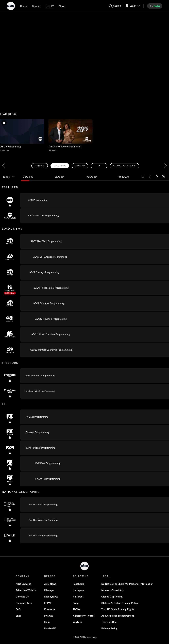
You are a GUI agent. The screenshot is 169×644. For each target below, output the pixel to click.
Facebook (78, 584)
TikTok (76, 609)
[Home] (23, 6)
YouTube (78, 622)
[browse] (36, 6)
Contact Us (22, 597)
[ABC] (11, 6)
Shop (19, 616)
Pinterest (78, 597)
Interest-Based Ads (113, 590)
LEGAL (106, 576)
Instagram (79, 590)
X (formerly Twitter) (84, 616)
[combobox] (84, 357)
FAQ (18, 609)
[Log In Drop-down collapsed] (133, 6)
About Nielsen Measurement (118, 616)
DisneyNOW (51, 597)
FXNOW (49, 616)
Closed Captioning (112, 597)
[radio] (40, 166)
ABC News (50, 584)
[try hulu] (155, 6)
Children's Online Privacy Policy (120, 603)
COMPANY (23, 576)
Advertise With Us (26, 590)
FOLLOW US (81, 576)
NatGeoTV (50, 628)
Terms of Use (109, 622)
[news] (62, 6)
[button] (22, 135)
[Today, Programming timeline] (11, 177)
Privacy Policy (109, 628)
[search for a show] (115, 6)
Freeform (50, 609)
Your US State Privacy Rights (118, 609)
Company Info (24, 603)
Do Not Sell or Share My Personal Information (127, 584)
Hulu (47, 622)
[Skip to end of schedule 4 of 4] (164, 177)
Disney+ (49, 590)
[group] (84, 363)
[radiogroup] (84, 166)
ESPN (47, 603)
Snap (76, 603)
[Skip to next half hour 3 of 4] (157, 177)
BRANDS (50, 576)
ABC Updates (23, 584)
